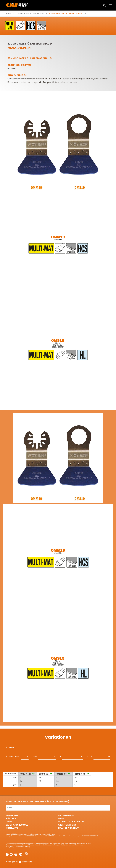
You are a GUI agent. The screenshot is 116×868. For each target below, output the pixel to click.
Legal (9, 822)
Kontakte (12, 828)
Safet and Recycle (17, 825)
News (61, 819)
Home (9, 13)
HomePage (12, 815)
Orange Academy (68, 828)
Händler (11, 819)
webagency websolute (19, 862)
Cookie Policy (20, 847)
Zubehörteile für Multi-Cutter (30, 13)
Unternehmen (66, 815)
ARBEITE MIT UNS (67, 825)
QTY (90, 757)
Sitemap (28, 847)
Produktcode (12, 757)
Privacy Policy (10, 847)
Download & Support (71, 822)
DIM (35, 757)
